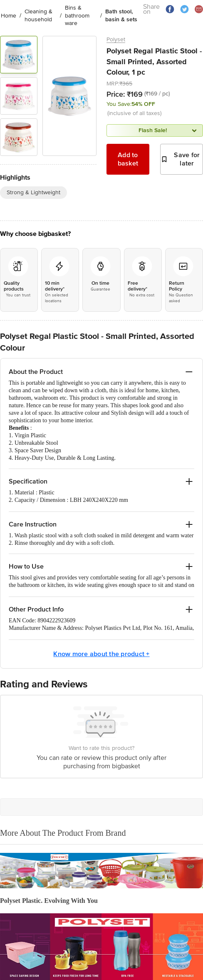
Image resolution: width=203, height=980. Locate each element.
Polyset (116, 39)
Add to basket (128, 159)
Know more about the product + (101, 654)
